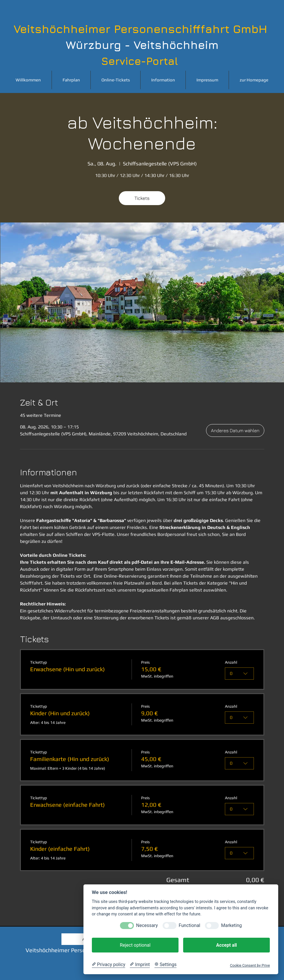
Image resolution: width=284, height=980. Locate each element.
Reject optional (135, 945)
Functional (190, 925)
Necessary (147, 925)
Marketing (231, 925)
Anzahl (231, 662)
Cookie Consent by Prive (250, 965)
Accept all (226, 945)
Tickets (142, 198)
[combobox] (240, 674)
